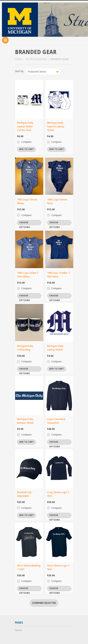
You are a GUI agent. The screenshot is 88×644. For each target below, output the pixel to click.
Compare (26, 142)
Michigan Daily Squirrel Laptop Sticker (56, 126)
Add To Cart (26, 149)
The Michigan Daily (36, 59)
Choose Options (25, 223)
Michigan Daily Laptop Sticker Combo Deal (25, 126)
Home (18, 59)
